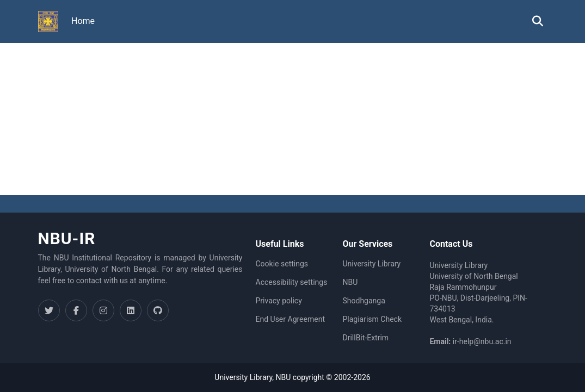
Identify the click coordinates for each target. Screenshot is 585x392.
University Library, (245, 377)
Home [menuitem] (83, 21)
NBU (350, 282)
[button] (48, 22)
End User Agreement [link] (290, 319)
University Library (371, 264)
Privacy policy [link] (279, 301)
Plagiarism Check (372, 319)
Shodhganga (364, 301)
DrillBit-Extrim (365, 338)
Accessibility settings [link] (292, 282)
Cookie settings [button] (282, 264)
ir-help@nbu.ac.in (482, 341)
